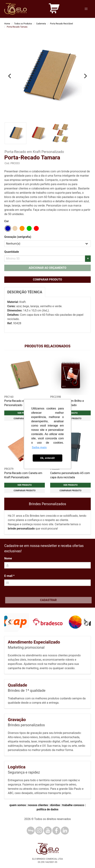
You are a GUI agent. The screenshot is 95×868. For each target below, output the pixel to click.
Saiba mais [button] (39, 447)
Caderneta (41, 24)
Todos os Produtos (23, 24)
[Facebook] (56, 831)
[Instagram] (39, 831)
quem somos (18, 805)
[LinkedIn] (65, 831)
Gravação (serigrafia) (18, 237)
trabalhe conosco (73, 805)
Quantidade (12, 252)
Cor (6, 221)
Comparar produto (47, 280)
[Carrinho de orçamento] (54, 9)
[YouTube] (48, 831)
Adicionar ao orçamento (47, 268)
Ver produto (25, 485)
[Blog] (31, 831)
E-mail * (9, 576)
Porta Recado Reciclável (61, 24)
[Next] (85, 76)
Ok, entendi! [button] (47, 458)
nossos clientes (38, 805)
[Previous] (10, 76)
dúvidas (55, 805)
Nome (8, 558)
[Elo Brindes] (15, 9)
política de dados (47, 809)
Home (7, 24)
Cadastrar (48, 600)
